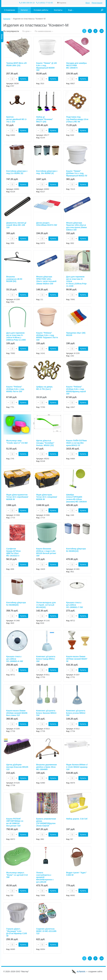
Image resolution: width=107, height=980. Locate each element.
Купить (23, 79)
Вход (88, 3)
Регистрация (97, 3)
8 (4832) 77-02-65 (45, 3)
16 (102, 31)
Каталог (7, 19)
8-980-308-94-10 (27, 3)
